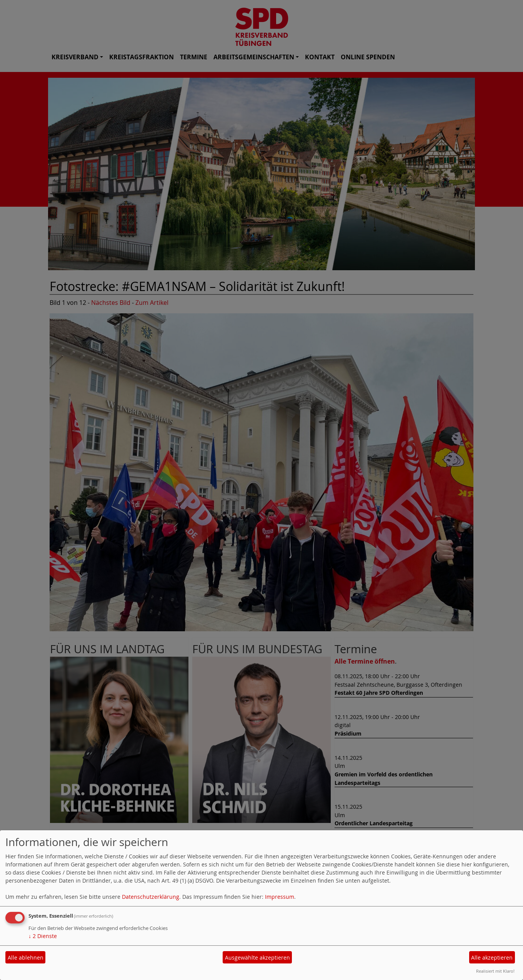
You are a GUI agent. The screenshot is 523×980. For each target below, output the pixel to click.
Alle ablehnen (26, 957)
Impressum (280, 897)
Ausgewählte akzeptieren (257, 957)
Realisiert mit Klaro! (495, 971)
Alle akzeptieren (492, 957)
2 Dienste (43, 936)
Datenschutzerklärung (151, 897)
